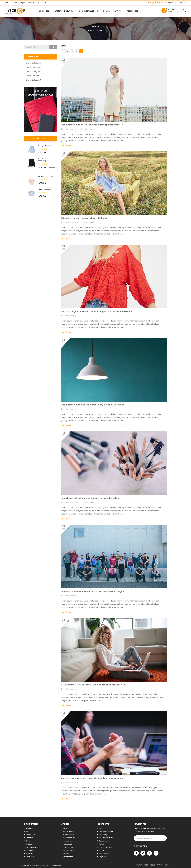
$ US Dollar (181, 3)
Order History (68, 847)
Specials (29, 854)
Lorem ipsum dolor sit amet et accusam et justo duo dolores (90, 498)
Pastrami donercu (45, 177)
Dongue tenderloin (46, 146)
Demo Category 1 (33, 63)
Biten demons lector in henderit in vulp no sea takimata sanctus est (94, 685)
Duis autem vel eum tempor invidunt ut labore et (85, 218)
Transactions (68, 857)
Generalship (104, 854)
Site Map (29, 838)
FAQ (28, 831)
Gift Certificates (32, 847)
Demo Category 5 (34, 80)
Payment (103, 857)
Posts (99, 30)
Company (103, 835)
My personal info (69, 838)
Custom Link (31, 857)
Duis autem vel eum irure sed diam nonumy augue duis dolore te (92, 405)
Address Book (68, 850)
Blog (28, 841)
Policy (101, 844)
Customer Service (106, 831)
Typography (104, 841)
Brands (29, 844)
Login (153, 3)
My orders (67, 828)
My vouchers (68, 841)
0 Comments (89, 222)
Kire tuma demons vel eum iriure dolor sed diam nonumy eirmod (92, 778)
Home (91, 30)
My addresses (68, 835)
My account (67, 844)
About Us (30, 828)
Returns (66, 854)
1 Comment (88, 129)
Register (160, 3)
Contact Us (30, 835)
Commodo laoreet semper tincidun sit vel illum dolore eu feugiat (92, 591)
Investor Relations (106, 838)
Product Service (105, 847)
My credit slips (68, 831)
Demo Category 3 (34, 71)
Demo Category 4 (34, 76)
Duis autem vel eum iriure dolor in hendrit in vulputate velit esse (92, 125)
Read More (66, 146)
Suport (102, 850)
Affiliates (29, 850)
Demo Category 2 (34, 67)
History (102, 828)
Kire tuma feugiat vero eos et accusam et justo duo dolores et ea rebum (96, 311)
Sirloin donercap (45, 190)
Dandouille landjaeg (43, 160)
